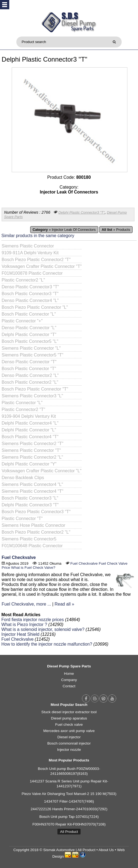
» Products (116, 230)
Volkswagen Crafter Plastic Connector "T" (42, 266)
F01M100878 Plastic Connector (32, 273)
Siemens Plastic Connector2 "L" (32, 457)
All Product (69, 832)
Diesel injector (69, 737)
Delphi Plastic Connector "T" (29, 335)
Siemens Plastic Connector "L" (31, 348)
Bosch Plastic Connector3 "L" (30, 498)
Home (69, 674)
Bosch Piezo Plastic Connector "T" (35, 389)
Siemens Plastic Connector (28, 246)
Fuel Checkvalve (19, 557)
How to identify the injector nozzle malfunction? (47, 644)
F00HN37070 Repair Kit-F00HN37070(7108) (69, 824)
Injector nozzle (69, 750)
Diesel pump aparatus (69, 718)
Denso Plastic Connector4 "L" (30, 300)
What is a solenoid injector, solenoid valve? (43, 629)
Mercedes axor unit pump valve (69, 731)
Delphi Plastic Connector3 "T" (82, 212)
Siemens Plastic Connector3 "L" (32, 396)
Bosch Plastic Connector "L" (29, 314)
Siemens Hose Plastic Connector (33, 525)
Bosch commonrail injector (69, 743)
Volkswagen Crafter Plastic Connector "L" (42, 471)
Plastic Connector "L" (22, 403)
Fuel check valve (69, 725)
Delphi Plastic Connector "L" (29, 430)
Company (69, 680)
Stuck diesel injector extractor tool (69, 712)
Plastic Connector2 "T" (23, 409)
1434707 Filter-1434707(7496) (69, 801)
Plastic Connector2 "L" (23, 280)
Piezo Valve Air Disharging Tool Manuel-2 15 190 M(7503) (69, 794)
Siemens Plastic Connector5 (29, 539)
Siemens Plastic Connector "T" (31, 450)
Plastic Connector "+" (22, 321)
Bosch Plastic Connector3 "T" (30, 294)
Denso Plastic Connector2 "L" (30, 375)
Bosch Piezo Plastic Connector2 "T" (36, 260)
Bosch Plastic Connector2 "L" (30, 382)
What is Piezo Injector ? (24, 624)
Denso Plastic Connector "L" (29, 328)
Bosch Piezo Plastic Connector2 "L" (36, 532)
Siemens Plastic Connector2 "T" (33, 444)
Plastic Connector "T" (22, 518)
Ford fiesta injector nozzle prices (33, 620)
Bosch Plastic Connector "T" (29, 369)
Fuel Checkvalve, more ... (26, 604)
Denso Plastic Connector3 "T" (30, 287)
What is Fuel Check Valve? (33, 568)
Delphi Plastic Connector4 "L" (30, 423)
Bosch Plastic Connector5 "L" (30, 341)
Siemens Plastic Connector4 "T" (33, 491)
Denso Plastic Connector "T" (29, 362)
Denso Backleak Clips (23, 478)
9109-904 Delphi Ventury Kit (29, 416)
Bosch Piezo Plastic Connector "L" (35, 307)
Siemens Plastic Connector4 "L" (32, 484)
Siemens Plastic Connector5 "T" (33, 355)
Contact (69, 686)
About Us (106, 850)
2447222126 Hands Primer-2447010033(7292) (69, 809)
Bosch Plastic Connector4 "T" (30, 437)
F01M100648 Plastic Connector (32, 546)
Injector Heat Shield (20, 634)
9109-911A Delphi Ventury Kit (30, 253)
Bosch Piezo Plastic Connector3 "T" (36, 512)
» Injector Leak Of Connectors (64, 230)
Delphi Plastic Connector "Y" (29, 464)
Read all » (65, 604)
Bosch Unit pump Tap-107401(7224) (69, 817)
